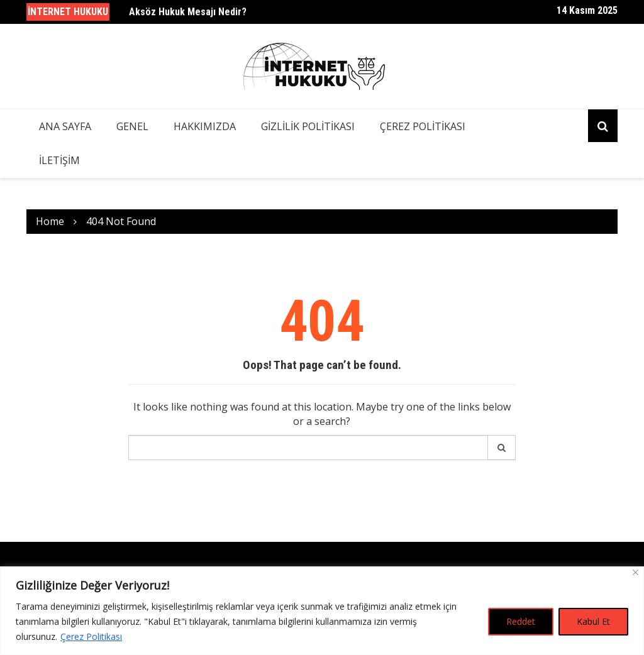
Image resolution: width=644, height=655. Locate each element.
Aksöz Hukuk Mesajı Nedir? (188, 12)
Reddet (521, 621)
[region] (322, 611)
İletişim (59, 160)
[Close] (636, 572)
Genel (132, 126)
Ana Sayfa (65, 126)
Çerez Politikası (91, 636)
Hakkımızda (205, 126)
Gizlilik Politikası (308, 126)
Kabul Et (593, 621)
